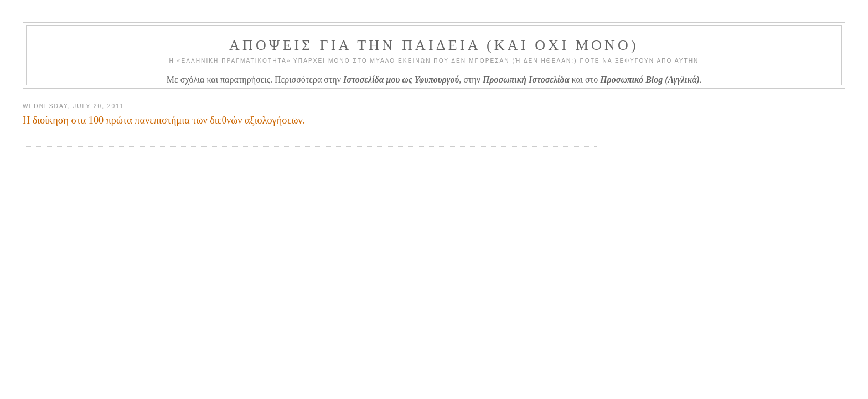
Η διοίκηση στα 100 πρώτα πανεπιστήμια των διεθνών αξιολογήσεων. (164, 120)
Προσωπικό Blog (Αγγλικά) (650, 80)
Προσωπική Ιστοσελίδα (526, 80)
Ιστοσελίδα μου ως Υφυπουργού (401, 80)
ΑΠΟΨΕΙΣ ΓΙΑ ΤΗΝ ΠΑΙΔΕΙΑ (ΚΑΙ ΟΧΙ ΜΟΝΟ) (434, 45)
